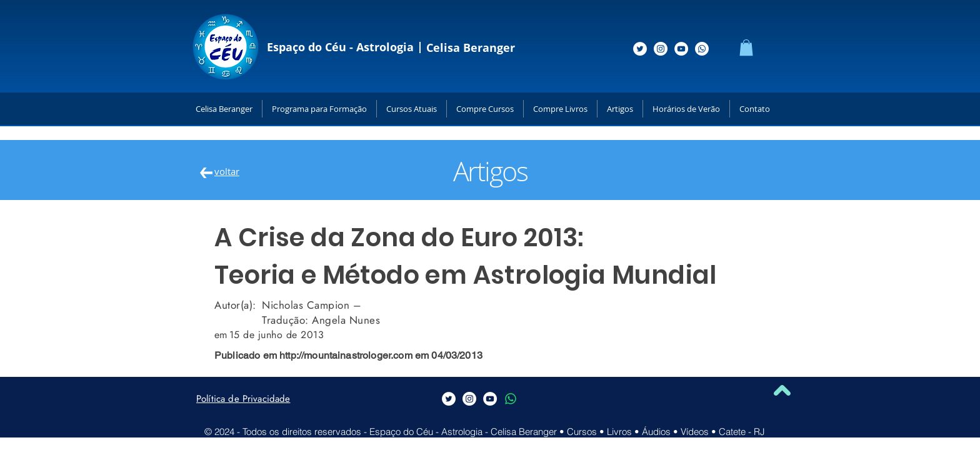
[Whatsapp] (702, 49)
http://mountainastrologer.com (346, 355)
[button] (746, 47)
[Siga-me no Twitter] (640, 49)
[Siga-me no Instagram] (661, 49)
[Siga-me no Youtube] (681, 49)
